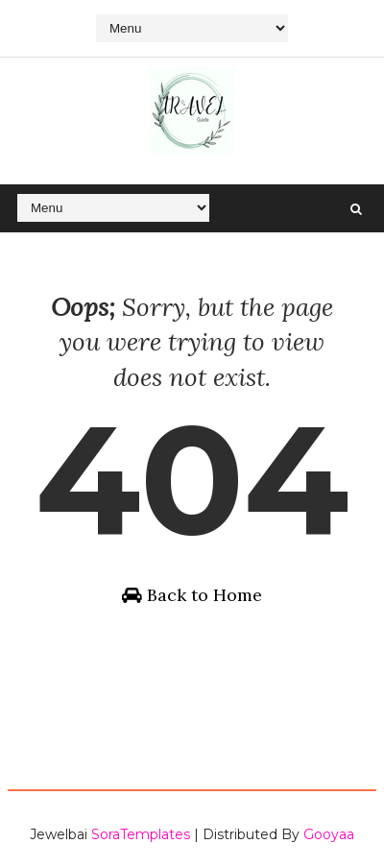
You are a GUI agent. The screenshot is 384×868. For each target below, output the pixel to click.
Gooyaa (329, 834)
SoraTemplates (141, 834)
